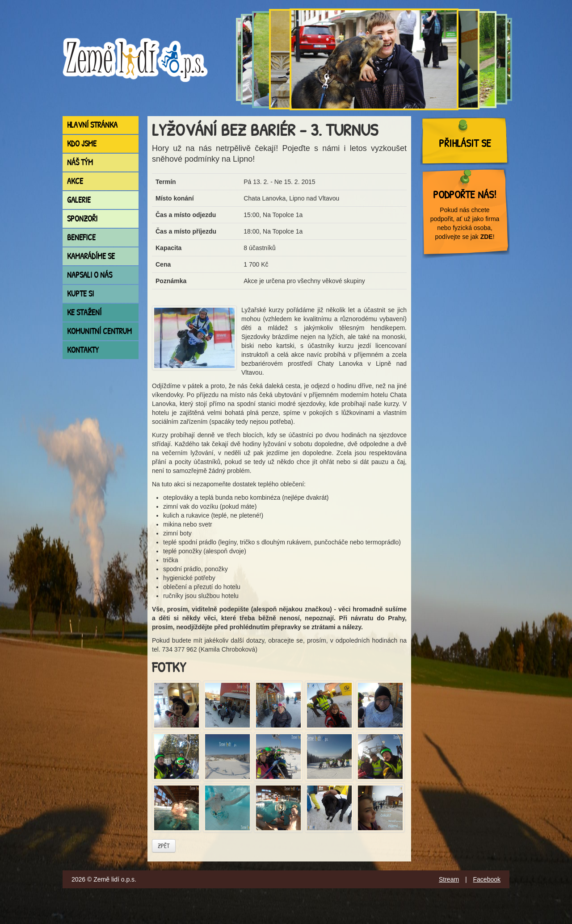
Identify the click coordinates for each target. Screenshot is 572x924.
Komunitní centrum (99, 331)
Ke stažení (84, 312)
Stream (449, 879)
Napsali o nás (90, 275)
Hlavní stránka (92, 125)
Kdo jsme (82, 144)
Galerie (79, 200)
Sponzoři (82, 219)
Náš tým (80, 162)
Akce (75, 181)
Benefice (81, 237)
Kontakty (83, 350)
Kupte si (80, 294)
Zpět (164, 846)
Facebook (487, 879)
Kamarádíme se (91, 256)
